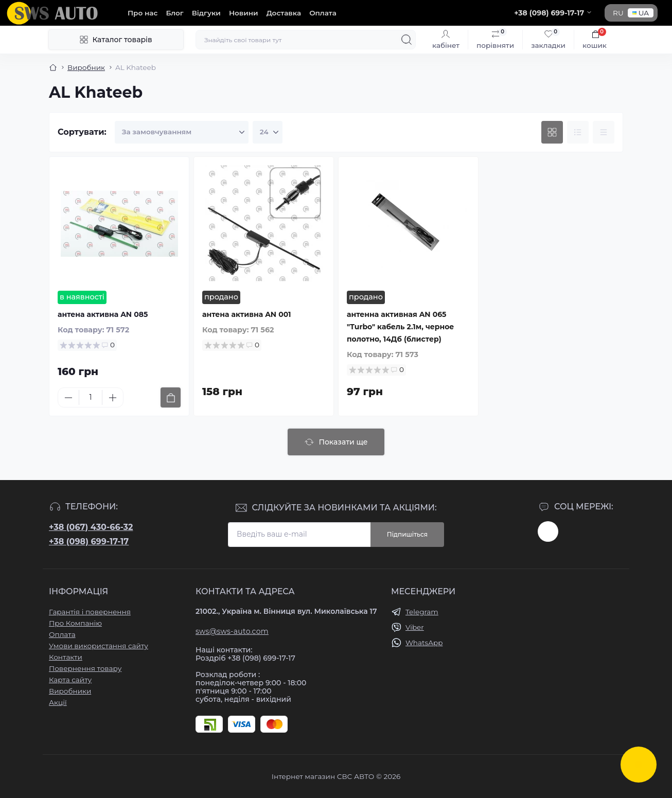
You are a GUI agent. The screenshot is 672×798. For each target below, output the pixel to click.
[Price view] (604, 132)
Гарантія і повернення (90, 612)
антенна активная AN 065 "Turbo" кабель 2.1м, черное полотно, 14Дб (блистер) (400, 327)
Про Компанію (75, 623)
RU (618, 13)
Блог (174, 13)
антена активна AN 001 (247, 314)
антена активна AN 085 (103, 314)
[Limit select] (268, 132)
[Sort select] (182, 132)
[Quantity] (91, 397)
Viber (415, 627)
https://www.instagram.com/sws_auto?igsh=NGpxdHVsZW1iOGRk (548, 531)
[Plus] (113, 398)
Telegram (422, 612)
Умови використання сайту (99, 646)
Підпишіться (407, 534)
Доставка (284, 13)
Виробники (70, 691)
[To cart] (171, 397)
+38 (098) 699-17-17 (89, 542)
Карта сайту (70, 680)
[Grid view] (552, 132)
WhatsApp (424, 643)
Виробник (86, 67)
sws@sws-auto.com (232, 631)
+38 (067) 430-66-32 (91, 527)
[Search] (406, 40)
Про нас (143, 13)
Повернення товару (85, 668)
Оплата (323, 13)
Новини (244, 13)
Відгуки (206, 13)
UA (641, 13)
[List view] (578, 132)
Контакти (66, 657)
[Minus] (68, 398)
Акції (58, 702)
